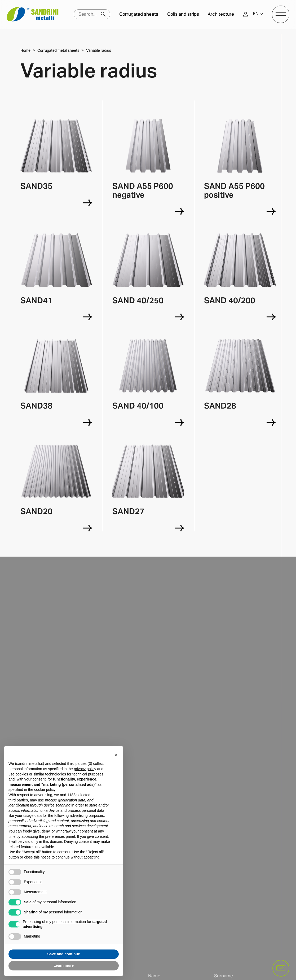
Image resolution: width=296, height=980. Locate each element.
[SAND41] (87, 317)
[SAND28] (271, 422)
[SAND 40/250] (179, 317)
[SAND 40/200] (271, 317)
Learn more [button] (64, 965)
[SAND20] (87, 528)
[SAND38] (87, 422)
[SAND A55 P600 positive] (271, 211)
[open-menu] (280, 14)
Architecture (221, 14)
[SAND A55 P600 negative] (179, 211)
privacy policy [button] (85, 769)
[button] (258, 14)
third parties (18, 800)
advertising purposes (87, 816)
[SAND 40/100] (179, 422)
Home (25, 51)
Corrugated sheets (139, 14)
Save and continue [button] (64, 954)
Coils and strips (183, 14)
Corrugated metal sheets (58, 51)
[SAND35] (87, 203)
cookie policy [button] (45, 790)
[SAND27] (179, 528)
